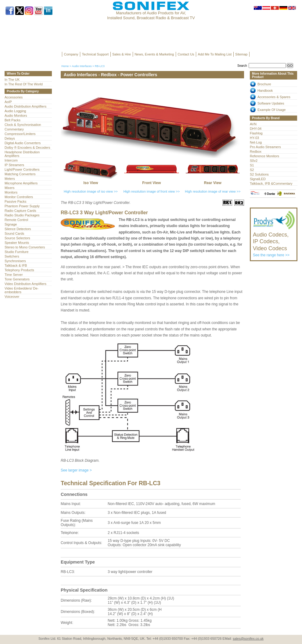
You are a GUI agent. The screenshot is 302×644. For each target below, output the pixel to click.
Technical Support (95, 54)
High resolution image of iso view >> (91, 191)
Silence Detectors (18, 229)
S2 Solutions (259, 174)
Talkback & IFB (16, 265)
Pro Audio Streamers (265, 147)
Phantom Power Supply (22, 206)
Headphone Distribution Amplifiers (22, 154)
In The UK (12, 80)
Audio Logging (15, 111)
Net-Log (256, 142)
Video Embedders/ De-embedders (22, 290)
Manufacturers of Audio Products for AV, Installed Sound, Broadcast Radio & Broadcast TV (151, 15)
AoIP (8, 102)
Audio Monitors (16, 116)
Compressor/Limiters (20, 134)
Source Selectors (17, 238)
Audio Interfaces (82, 66)
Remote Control (16, 220)
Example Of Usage (271, 110)
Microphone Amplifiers (21, 183)
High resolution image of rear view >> (213, 191)
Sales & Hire (122, 54)
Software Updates (271, 103)
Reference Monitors (264, 156)
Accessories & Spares (274, 97)
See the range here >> (274, 242)
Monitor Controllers (19, 197)
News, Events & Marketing (154, 54)
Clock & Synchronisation (23, 125)
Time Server (14, 275)
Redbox (256, 151)
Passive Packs (16, 201)
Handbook (265, 91)
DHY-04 (256, 129)
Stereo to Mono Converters (25, 247)
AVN (253, 124)
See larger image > (76, 470)
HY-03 (254, 138)
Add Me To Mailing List (215, 54)
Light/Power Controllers (22, 169)
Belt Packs (13, 120)
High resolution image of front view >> (151, 191)
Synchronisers (15, 261)
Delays (10, 138)
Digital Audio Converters (23, 143)
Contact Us (186, 54)
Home (65, 66)
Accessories (14, 97)
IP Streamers (14, 165)
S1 (252, 165)
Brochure (264, 84)
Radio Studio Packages (22, 215)
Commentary (14, 129)
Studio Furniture (16, 252)
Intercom (11, 160)
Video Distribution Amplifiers (25, 284)
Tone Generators (17, 279)
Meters (10, 179)
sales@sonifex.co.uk (248, 639)
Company (71, 54)
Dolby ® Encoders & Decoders (27, 148)
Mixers (9, 188)
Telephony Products (19, 270)
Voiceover (12, 297)
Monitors (11, 192)
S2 (252, 170)
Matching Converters (20, 174)
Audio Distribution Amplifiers (25, 106)
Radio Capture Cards (20, 211)
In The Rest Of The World (24, 84)
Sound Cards (14, 233)
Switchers (12, 256)
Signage (11, 224)
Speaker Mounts (17, 243)
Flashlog (256, 133)
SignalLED (258, 179)
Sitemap (241, 54)
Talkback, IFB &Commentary (271, 183)
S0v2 (254, 161)
